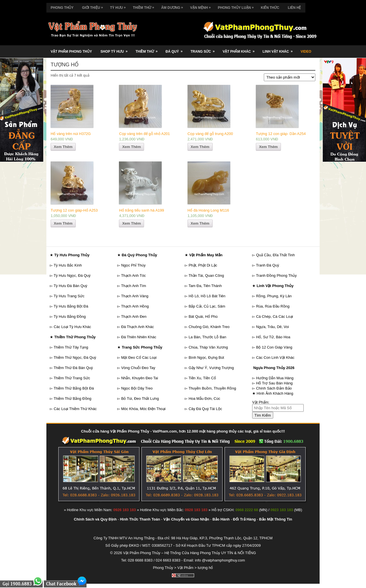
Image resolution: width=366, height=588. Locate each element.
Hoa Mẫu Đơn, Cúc (204, 399)
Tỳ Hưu (119, 6)
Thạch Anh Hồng (135, 306)
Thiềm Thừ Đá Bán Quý (73, 368)
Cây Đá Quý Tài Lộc (205, 409)
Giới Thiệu (94, 6)
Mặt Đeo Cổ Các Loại (139, 357)
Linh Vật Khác (279, 49)
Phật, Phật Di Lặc (203, 265)
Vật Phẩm (185, 568)
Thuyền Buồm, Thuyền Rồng (212, 388)
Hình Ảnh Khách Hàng (275, 393)
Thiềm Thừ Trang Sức (72, 378)
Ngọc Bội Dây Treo (137, 388)
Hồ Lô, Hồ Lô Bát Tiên (207, 296)
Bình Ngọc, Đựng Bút (206, 357)
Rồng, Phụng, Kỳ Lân (274, 296)
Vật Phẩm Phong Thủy (71, 52)
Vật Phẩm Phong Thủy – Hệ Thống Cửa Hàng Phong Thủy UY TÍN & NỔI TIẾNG (189, 553)
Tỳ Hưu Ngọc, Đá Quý (72, 275)
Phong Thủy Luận (237, 6)
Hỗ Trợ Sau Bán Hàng (274, 383)
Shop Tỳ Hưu (116, 49)
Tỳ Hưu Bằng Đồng (70, 316)
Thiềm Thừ (145, 6)
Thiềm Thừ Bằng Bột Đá (74, 388)
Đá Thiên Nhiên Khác (139, 337)
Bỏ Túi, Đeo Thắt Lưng (140, 399)
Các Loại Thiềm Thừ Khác (75, 409)
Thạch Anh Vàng (135, 296)
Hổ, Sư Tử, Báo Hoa (273, 337)
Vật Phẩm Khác (240, 49)
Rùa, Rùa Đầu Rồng (273, 306)
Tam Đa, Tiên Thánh (205, 286)
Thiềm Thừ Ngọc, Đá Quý (75, 357)
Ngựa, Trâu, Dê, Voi (273, 327)
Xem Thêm (63, 147)
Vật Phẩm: (261, 402)
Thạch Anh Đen (134, 316)
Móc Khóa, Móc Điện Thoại (143, 409)
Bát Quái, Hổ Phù (203, 316)
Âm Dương (173, 6)
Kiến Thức (270, 8)
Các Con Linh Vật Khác (275, 357)
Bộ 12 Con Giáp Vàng (274, 347)
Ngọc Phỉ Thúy (133, 265)
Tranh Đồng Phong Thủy (276, 275)
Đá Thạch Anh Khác (138, 327)
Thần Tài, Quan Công (206, 275)
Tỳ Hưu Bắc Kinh (68, 265)
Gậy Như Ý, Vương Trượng (211, 368)
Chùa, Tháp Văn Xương (208, 347)
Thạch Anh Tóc (133, 275)
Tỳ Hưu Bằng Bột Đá (71, 306)
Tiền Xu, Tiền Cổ (202, 378)
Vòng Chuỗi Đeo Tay (138, 368)
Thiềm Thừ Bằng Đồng (72, 399)
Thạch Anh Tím (133, 286)
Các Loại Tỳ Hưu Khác (72, 327)
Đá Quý (176, 49)
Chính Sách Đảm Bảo (274, 388)
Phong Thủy (62, 8)
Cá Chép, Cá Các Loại (275, 316)
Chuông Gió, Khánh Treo (209, 327)
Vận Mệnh (202, 6)
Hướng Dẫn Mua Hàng (275, 378)
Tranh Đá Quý (267, 265)
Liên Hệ (294, 8)
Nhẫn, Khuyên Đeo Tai (140, 378)
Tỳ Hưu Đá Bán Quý (70, 286)
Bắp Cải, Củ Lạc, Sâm (207, 306)
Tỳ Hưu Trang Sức (69, 296)
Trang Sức (204, 49)
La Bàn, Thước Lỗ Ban (207, 337)
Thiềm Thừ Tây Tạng (71, 347)
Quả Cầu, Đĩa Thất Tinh (275, 255)
